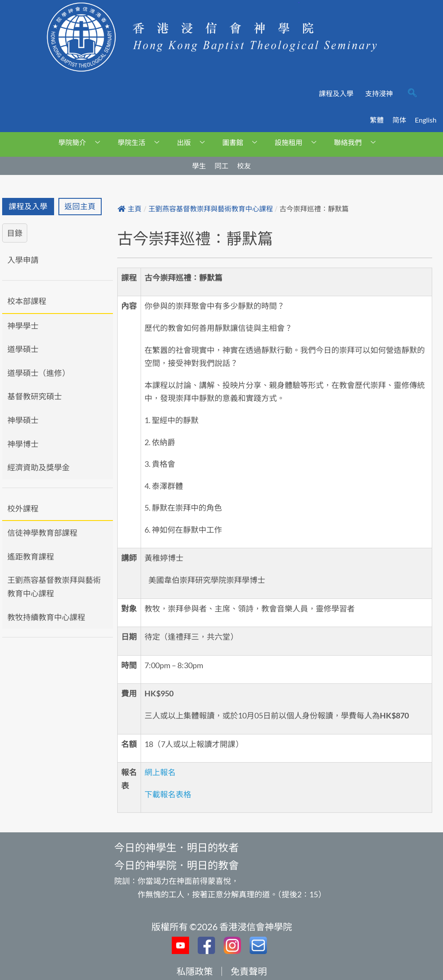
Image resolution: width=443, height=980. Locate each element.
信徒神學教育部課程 (42, 533)
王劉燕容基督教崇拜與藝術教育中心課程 (54, 587)
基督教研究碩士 (35, 396)
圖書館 (243, 142)
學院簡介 (82, 142)
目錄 (15, 233)
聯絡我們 (358, 142)
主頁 (130, 209)
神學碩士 (23, 420)
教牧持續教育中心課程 (46, 617)
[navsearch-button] (412, 94)
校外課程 (23, 508)
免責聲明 (249, 971)
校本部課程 (27, 301)
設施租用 (299, 142)
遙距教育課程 (31, 556)
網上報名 (160, 772)
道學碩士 (23, 349)
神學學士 (23, 326)
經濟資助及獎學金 (39, 467)
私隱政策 (195, 971)
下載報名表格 (168, 794)
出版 (194, 142)
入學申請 (23, 260)
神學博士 (23, 444)
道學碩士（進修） (39, 373)
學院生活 (142, 142)
